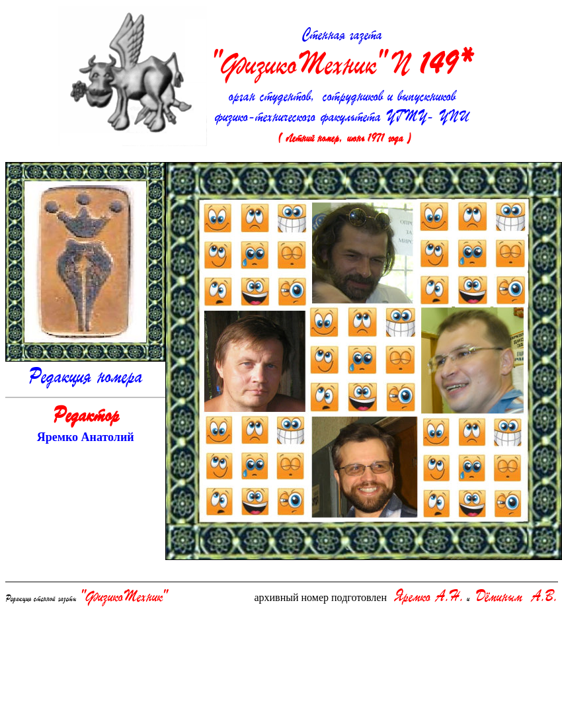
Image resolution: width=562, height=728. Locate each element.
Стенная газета (342, 56)
